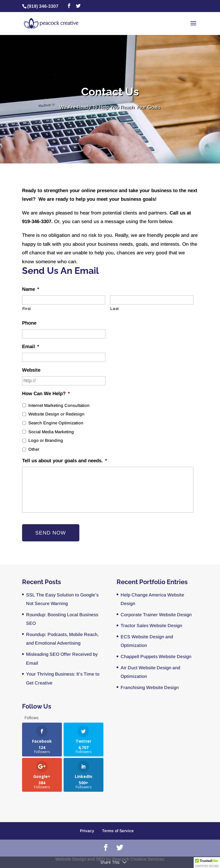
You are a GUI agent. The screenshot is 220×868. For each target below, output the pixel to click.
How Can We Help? (46, 394)
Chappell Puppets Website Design (156, 657)
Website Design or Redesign (56, 414)
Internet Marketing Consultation (59, 405)
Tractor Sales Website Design (151, 626)
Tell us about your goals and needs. (65, 461)
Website (31, 370)
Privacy (87, 831)
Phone (29, 323)
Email (31, 347)
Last (115, 309)
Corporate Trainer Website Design (156, 615)
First (27, 309)
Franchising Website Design (150, 687)
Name (31, 289)
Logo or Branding (46, 440)
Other (34, 449)
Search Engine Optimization (56, 423)
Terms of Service (118, 831)
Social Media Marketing (51, 432)
